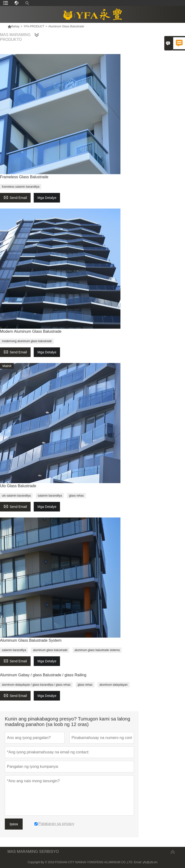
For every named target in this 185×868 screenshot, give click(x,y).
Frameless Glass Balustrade (24, 177)
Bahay (13, 26)
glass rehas (76, 496)
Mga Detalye (47, 198)
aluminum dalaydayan (114, 685)
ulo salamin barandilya (16, 496)
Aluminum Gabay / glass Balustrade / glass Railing (43, 675)
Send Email (15, 197)
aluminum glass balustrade (50, 650)
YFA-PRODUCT (34, 26)
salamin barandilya (50, 496)
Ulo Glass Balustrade (18, 486)
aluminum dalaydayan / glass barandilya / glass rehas (36, 685)
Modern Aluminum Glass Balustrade (31, 331)
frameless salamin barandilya (21, 187)
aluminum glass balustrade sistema (97, 650)
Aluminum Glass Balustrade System (31, 640)
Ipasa (14, 824)
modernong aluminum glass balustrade (27, 341)
